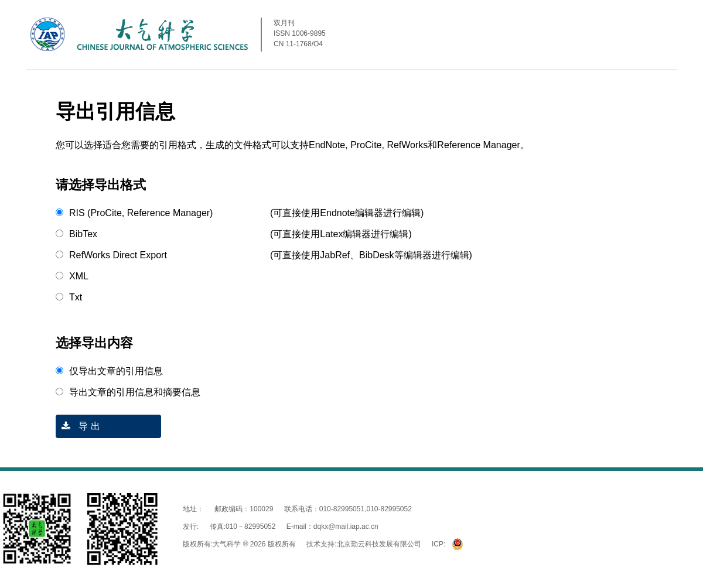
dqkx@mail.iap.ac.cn (346, 527)
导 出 (78, 426)
